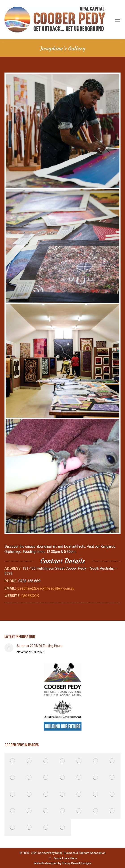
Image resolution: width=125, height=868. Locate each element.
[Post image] (9, 648)
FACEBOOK (30, 596)
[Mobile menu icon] (118, 20)
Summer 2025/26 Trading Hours (40, 646)
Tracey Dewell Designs (77, 863)
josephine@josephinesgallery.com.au (46, 588)
